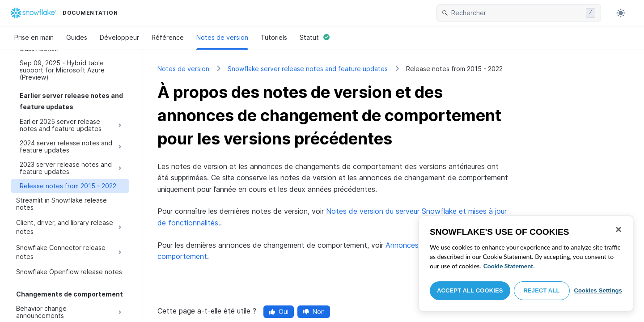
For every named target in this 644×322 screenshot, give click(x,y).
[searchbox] (517, 13)
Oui (279, 311)
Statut (315, 37)
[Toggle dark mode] (621, 13)
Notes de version (222, 37)
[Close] (619, 229)
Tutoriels (274, 37)
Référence (168, 37)
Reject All (542, 290)
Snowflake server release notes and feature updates (308, 69)
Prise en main (34, 37)
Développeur (119, 37)
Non (314, 311)
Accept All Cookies (470, 290)
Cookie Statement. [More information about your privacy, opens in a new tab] (509, 266)
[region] (526, 263)
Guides (77, 37)
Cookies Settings (598, 290)
